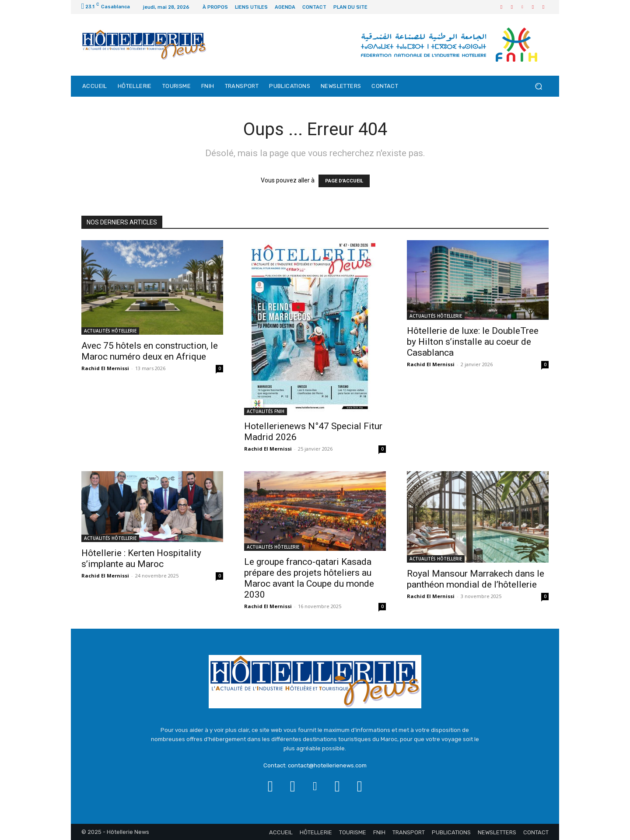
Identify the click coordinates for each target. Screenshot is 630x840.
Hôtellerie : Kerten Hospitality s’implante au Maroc (141, 558)
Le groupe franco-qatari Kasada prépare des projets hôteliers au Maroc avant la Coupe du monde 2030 (309, 578)
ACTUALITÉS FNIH (266, 411)
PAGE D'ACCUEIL (344, 181)
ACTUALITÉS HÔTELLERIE (110, 331)
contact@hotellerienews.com (327, 765)
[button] (538, 86)
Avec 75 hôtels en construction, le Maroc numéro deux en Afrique (150, 351)
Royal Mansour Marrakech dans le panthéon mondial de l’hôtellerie (476, 579)
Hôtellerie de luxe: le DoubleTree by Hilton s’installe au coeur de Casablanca (473, 342)
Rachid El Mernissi (105, 368)
